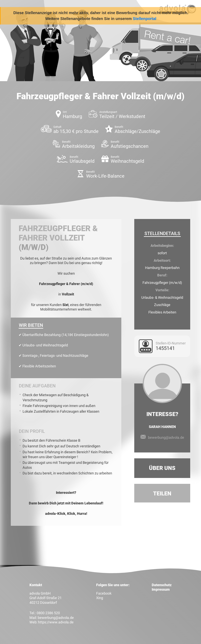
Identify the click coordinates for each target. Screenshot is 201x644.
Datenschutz (162, 585)
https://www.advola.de (56, 622)
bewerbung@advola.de (166, 437)
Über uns (162, 468)
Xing (100, 598)
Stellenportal (145, 19)
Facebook (104, 593)
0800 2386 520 (48, 613)
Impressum (161, 589)
